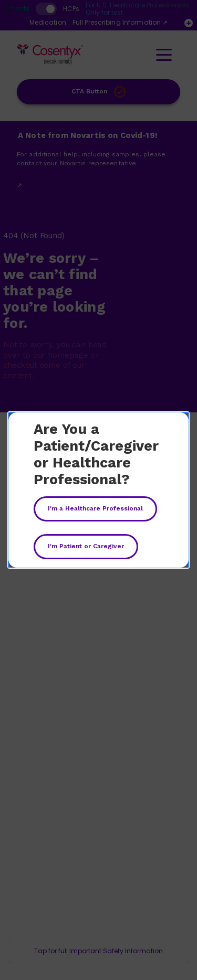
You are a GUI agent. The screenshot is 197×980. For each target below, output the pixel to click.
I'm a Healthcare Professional (95, 508)
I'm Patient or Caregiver (86, 546)
